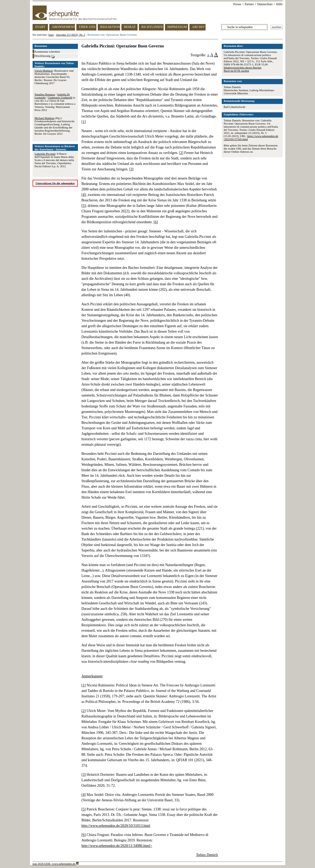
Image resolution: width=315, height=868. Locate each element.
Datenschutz (265, 4)
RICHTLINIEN (152, 27)
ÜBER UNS (87, 27)
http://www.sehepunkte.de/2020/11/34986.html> (117, 846)
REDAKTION (110, 27)
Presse (237, 4)
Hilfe (279, 4)
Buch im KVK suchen (236, 71)
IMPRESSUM (177, 27)
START (40, 27)
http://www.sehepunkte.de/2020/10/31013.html (116, 826)
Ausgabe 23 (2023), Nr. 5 (71, 35)
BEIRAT (130, 27)
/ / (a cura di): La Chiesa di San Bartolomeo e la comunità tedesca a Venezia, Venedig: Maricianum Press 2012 (55, 102)
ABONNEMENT (63, 27)
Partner (249, 4)
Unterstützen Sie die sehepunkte (55, 183)
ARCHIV (199, 27)
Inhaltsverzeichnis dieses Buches (243, 67)
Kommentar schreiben (47, 52)
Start (51, 35)
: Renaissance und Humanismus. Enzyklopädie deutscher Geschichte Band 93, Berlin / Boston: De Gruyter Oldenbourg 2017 (54, 77)
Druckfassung (45, 56)
